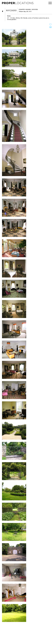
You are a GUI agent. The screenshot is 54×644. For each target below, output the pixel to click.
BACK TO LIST (3, 11)
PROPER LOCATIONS (18, 3)
